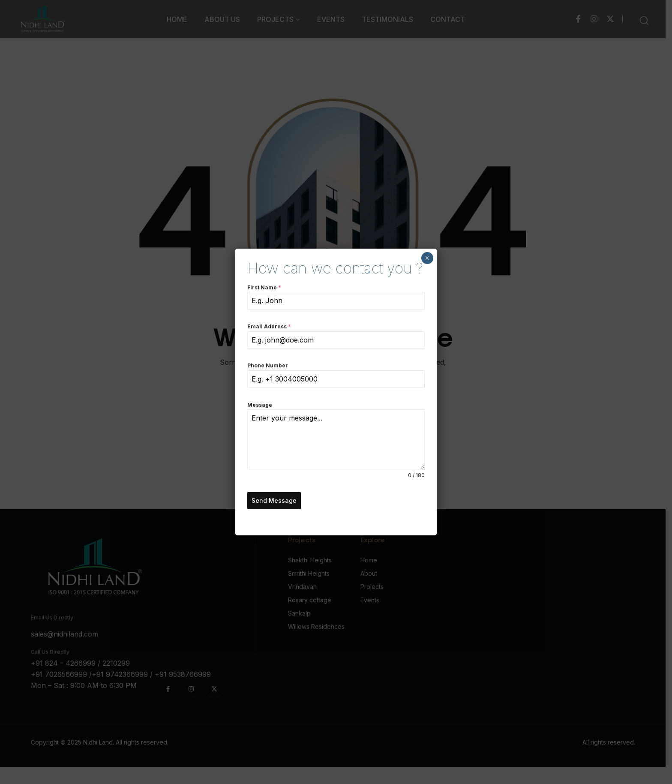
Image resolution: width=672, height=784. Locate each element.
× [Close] (427, 258)
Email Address (269, 327)
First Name (264, 288)
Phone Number (268, 366)
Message (260, 405)
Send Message (274, 501)
